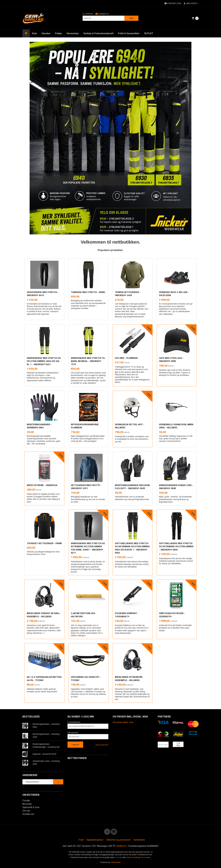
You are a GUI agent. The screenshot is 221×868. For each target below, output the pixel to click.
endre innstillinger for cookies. (139, 857)
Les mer (119, 857)
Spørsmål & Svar (31, 807)
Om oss (26, 811)
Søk (132, 18)
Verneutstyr (73, 33)
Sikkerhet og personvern (118, 840)
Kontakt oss (28, 814)
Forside (26, 801)
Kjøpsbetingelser (95, 840)
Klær (35, 33)
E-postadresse (74, 722)
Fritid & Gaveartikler (129, 33)
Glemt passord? (102, 745)
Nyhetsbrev (139, 840)
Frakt (81, 840)
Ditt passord (73, 733)
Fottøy (59, 33)
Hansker (46, 33)
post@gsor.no (102, 14)
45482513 (88, 14)
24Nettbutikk (116, 862)
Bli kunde (27, 804)
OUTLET (149, 33)
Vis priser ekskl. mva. (123, 722)
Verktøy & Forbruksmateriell (98, 33)
